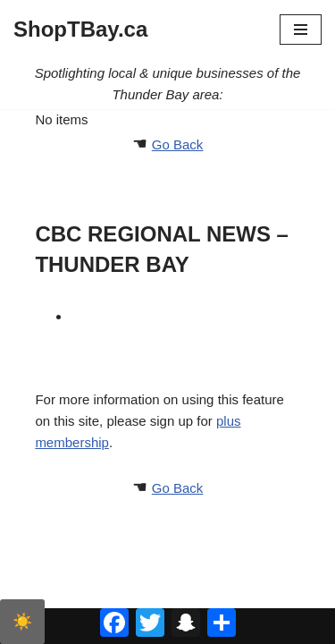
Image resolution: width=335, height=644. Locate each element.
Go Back (178, 144)
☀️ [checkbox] (22, 622)
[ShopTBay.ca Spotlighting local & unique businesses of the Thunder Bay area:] (80, 30)
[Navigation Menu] (301, 30)
